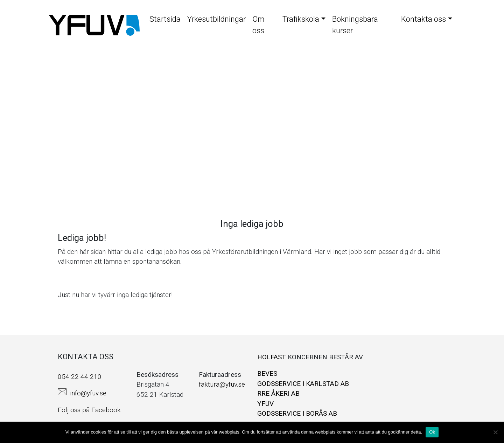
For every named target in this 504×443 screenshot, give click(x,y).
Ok (432, 432)
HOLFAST (272, 357)
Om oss (258, 25)
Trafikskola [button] (301, 19)
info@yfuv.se (88, 393)
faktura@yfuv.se (222, 384)
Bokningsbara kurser (355, 25)
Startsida (165, 19)
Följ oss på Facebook (89, 410)
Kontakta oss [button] (423, 19)
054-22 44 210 (80, 377)
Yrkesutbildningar (216, 19)
